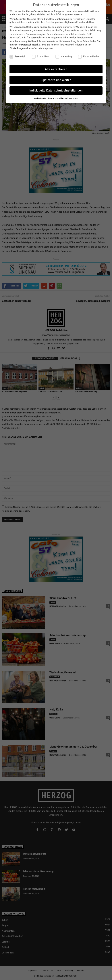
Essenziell (18, 55)
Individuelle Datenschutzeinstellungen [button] (56, 89)
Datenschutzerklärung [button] (58, 97)
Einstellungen (17, 47)
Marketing (64, 55)
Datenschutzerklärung (33, 43)
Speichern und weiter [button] (56, 78)
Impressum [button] (73, 97)
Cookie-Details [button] (40, 97)
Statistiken (40, 55)
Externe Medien (89, 55)
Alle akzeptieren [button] (56, 67)
